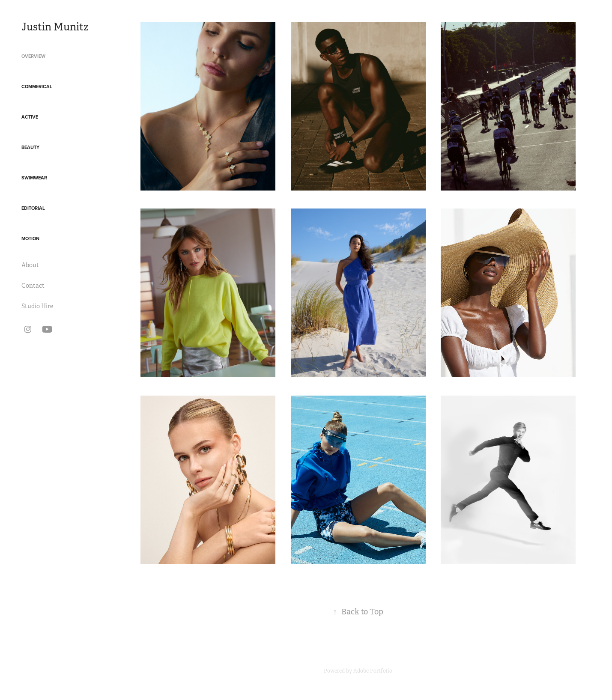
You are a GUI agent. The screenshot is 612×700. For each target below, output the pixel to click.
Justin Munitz (55, 27)
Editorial (33, 208)
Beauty (30, 147)
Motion (30, 238)
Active (30, 117)
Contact (33, 286)
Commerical (37, 86)
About (30, 265)
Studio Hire (37, 306)
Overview (33, 56)
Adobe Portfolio (373, 671)
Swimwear (34, 178)
